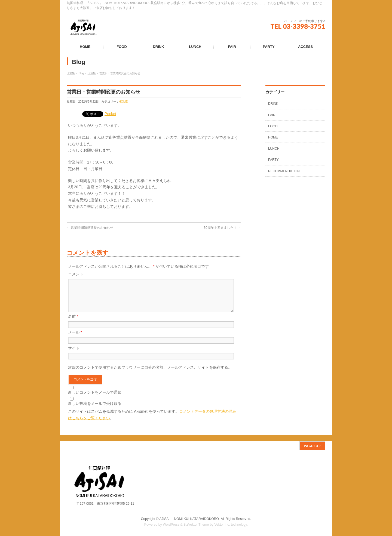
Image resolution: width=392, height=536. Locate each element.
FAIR (272, 115)
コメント (76, 274)
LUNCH (274, 149)
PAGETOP (312, 446)
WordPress (171, 525)
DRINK (273, 104)
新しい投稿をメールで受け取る (95, 410)
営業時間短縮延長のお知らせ (90, 228)
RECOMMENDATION (284, 171)
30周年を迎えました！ (222, 228)
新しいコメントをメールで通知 (95, 399)
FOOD (273, 126)
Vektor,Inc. (222, 525)
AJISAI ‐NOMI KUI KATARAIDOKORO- (190, 519)
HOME (71, 73)
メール (75, 339)
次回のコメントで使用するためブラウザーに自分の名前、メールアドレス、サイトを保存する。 (150, 374)
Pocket (110, 114)
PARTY (273, 160)
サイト (74, 355)
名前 (73, 323)
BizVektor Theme (196, 525)
